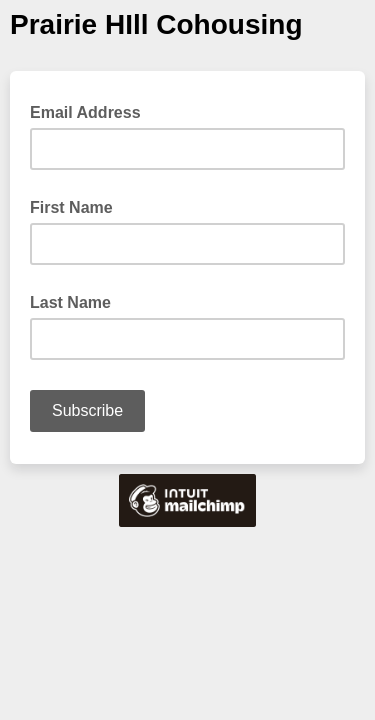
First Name (71, 207)
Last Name (70, 302)
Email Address (91, 111)
